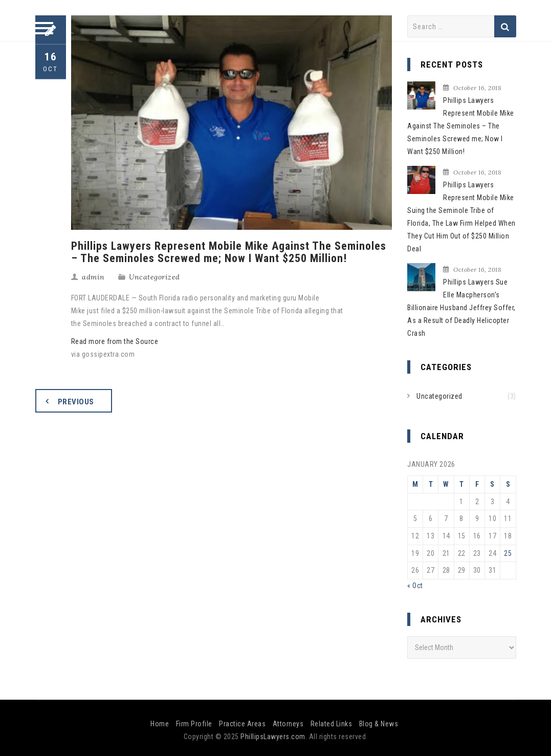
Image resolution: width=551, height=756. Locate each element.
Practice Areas (242, 724)
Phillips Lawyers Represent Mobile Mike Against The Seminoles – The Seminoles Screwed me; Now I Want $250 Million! (461, 126)
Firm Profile (194, 724)
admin (93, 277)
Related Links (332, 724)
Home (160, 724)
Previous (76, 402)
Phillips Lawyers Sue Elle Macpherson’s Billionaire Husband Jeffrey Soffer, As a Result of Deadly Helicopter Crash (461, 308)
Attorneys (288, 724)
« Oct (415, 586)
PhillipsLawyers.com (273, 737)
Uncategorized (155, 277)
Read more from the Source (115, 341)
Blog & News (379, 724)
